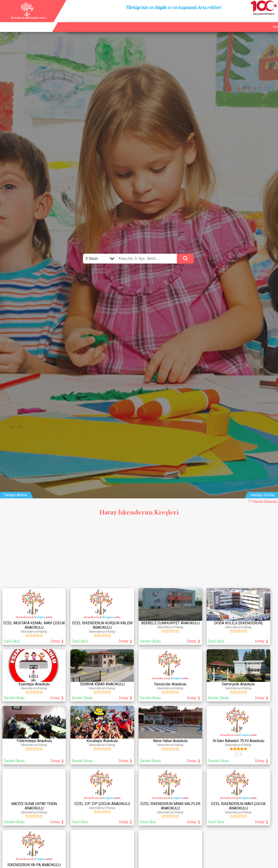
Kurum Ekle (236, 21)
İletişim (256, 21)
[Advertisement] (139, 553)
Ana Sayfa (214, 21)
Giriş (272, 21)
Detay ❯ (57, 641)
